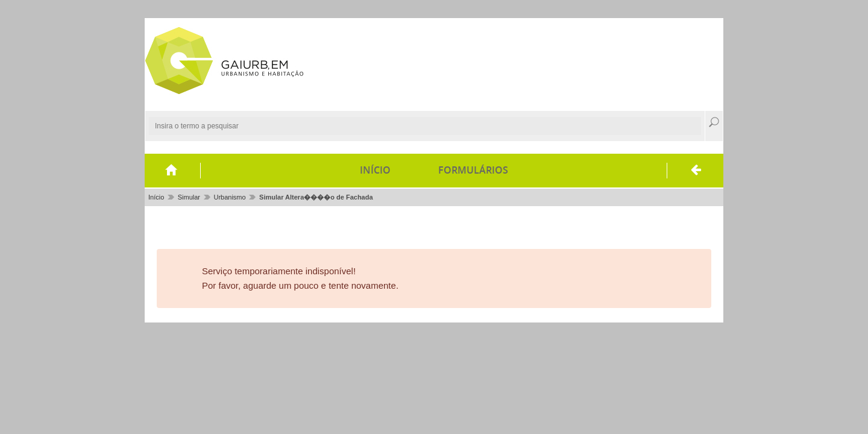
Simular (189, 197)
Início (375, 170)
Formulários (473, 170)
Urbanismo (229, 197)
